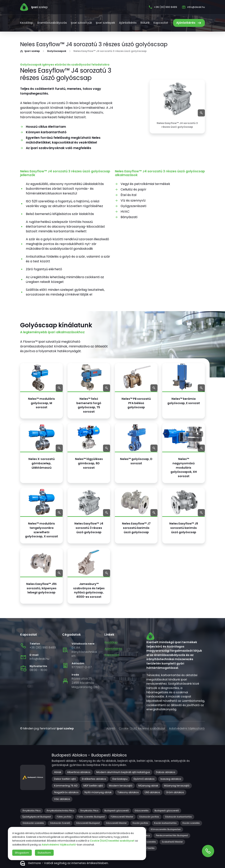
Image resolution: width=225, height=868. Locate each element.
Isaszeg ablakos (171, 779)
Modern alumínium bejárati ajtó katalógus (123, 772)
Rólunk (145, 23)
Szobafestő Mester (172, 842)
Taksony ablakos (128, 792)
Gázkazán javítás (149, 817)
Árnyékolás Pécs (32, 811)
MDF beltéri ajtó (93, 786)
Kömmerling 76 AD (66, 786)
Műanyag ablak (148, 786)
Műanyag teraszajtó (177, 786)
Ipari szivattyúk (81, 23)
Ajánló (111, 728)
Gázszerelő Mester (116, 823)
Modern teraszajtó (121, 786)
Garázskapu (120, 779)
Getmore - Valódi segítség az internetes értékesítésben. (64, 863)
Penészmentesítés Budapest (172, 835)
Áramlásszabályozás (52, 23)
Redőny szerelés (147, 842)
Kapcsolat (161, 23)
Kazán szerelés (191, 823)
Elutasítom (44, 853)
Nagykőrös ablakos (66, 792)
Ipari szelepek (105, 23)
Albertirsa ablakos (79, 772)
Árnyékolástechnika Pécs (60, 811)
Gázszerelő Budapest (88, 823)
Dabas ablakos (166, 772)
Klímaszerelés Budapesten (166, 829)
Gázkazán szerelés (33, 823)
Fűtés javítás (64, 817)
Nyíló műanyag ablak (98, 792)
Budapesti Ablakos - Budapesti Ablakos (89, 755)
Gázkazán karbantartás (178, 817)
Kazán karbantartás (165, 823)
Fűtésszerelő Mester (122, 817)
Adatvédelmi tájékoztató (187, 728)
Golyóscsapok (57, 51)
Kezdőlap (27, 23)
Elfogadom (22, 853)
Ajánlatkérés (128, 23)
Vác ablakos (62, 799)
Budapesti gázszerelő (117, 811)
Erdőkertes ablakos (94, 779)
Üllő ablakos (152, 792)
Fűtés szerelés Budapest (91, 817)
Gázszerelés (142, 811)
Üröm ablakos (175, 792)
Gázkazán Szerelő (60, 823)
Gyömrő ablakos (144, 779)
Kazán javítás (140, 823)
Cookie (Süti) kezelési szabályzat (142, 728)
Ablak (58, 772)
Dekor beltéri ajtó (65, 779)
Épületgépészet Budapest (37, 817)
